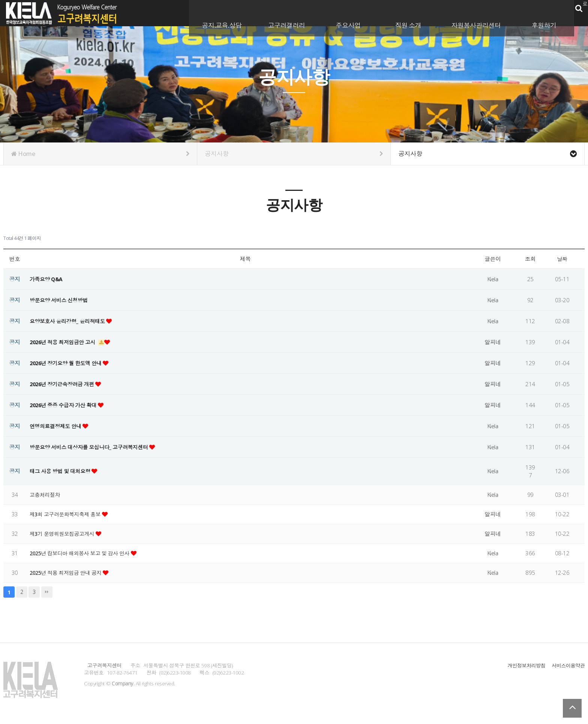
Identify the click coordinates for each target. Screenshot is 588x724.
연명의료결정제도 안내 (58, 426)
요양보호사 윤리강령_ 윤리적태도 (70, 321)
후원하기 (537, 13)
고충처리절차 (46, 495)
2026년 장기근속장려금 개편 (65, 384)
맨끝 (47, 592)
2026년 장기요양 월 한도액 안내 (69, 363)
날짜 (562, 259)
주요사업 (341, 13)
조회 (530, 259)
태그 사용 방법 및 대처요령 (63, 471)
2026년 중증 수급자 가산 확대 (66, 405)
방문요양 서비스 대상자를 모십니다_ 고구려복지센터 (94, 447)
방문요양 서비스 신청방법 (61, 300)
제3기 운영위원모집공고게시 (65, 534)
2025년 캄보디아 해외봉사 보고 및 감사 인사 (84, 553)
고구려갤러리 (280, 13)
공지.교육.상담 (215, 13)
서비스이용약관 (567, 665)
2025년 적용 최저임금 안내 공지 (69, 573)
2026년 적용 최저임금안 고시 (66, 342)
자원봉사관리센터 (469, 13)
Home (100, 154)
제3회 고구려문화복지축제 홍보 (68, 514)
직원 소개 (401, 13)
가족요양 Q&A (47, 279)
